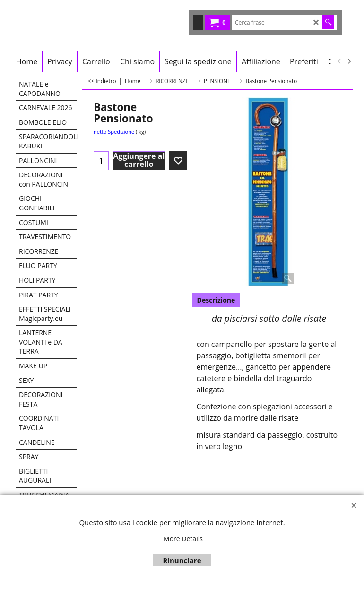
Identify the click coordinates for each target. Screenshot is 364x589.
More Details (183, 539)
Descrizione (216, 300)
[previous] (339, 61)
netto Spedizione (114, 132)
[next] (349, 61)
